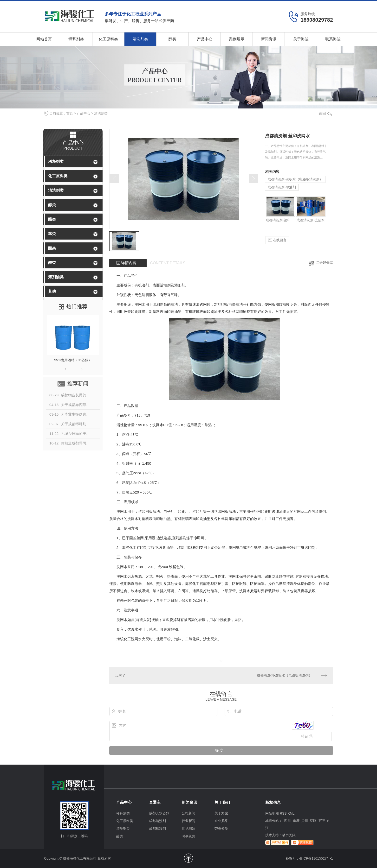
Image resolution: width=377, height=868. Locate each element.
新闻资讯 (269, 39)
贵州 (305, 821)
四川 (287, 821)
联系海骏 (333, 39)
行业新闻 (188, 821)
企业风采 (221, 821)
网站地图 (272, 813)
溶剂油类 (56, 277)
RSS (283, 813)
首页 (70, 113)
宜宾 (322, 821)
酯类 (52, 219)
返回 (325, 113)
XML (291, 813)
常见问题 (188, 829)
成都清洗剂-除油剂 (282, 187)
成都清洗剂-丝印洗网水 (280, 220)
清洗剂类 (140, 39)
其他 (52, 291)
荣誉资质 (221, 829)
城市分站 (272, 821)
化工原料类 (108, 39)
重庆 (296, 821)
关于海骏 (301, 39)
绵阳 (313, 821)
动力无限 (289, 835)
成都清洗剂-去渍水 (311, 220)
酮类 (52, 263)
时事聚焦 (188, 836)
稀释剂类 (76, 39)
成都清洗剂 (157, 821)
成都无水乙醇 (159, 813)
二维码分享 (325, 263)
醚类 (52, 248)
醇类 (172, 39)
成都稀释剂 (157, 829)
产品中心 (205, 39)
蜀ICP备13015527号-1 (316, 858)
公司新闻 (188, 813)
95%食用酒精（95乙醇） (73, 360)
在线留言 (277, 240)
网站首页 (44, 39)
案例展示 (237, 39)
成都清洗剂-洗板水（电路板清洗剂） (295, 179)
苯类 (52, 234)
